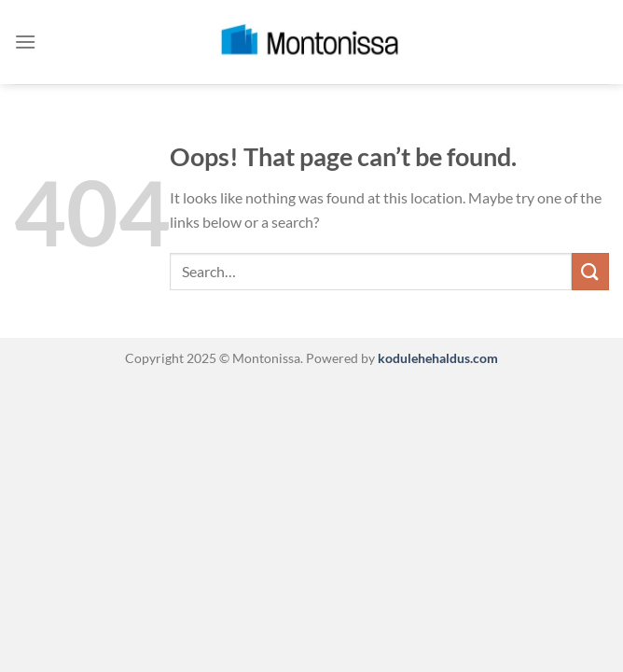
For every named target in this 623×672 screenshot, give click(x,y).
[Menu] (25, 42)
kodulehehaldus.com (436, 358)
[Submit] (590, 271)
